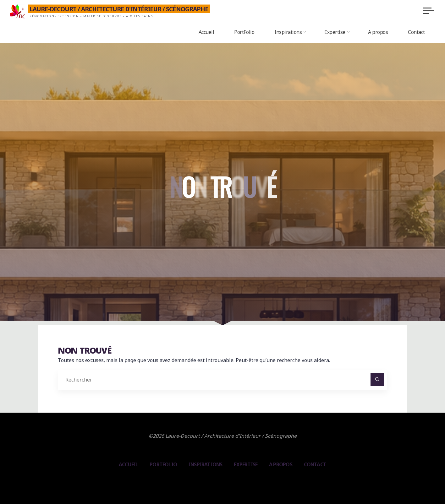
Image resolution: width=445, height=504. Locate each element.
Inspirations (205, 464)
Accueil (128, 464)
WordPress (251, 481)
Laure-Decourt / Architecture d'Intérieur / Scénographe (121, 9)
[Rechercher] (377, 380)
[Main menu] (426, 11)
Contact (315, 464)
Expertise (246, 464)
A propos (281, 464)
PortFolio (163, 464)
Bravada (222, 481)
